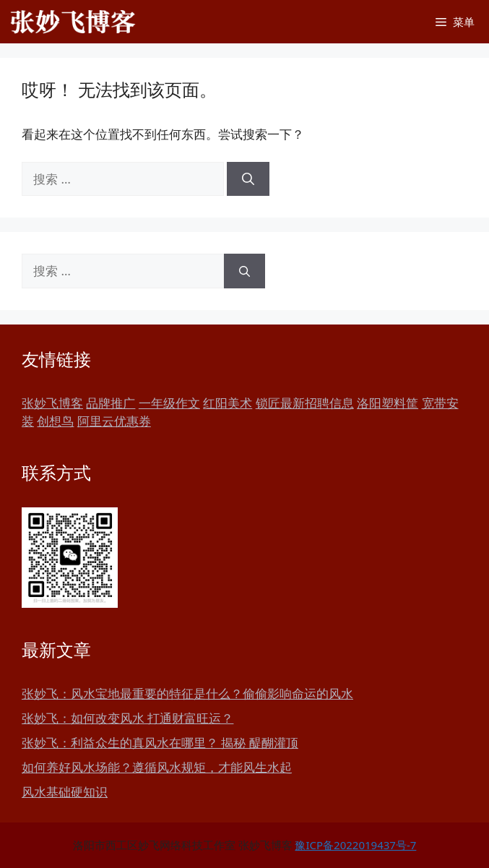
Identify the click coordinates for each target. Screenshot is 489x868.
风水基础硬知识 (65, 792)
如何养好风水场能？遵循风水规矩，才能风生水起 (157, 767)
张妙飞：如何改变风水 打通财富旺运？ (127, 718)
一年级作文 (169, 403)
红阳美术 (228, 403)
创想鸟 (55, 421)
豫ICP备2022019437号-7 (355, 845)
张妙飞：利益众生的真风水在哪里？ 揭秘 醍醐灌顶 (160, 743)
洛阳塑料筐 (388, 403)
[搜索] (248, 179)
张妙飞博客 (52, 403)
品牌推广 (111, 403)
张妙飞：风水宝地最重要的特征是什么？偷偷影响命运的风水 (187, 693)
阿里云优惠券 (114, 421)
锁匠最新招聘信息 (305, 403)
